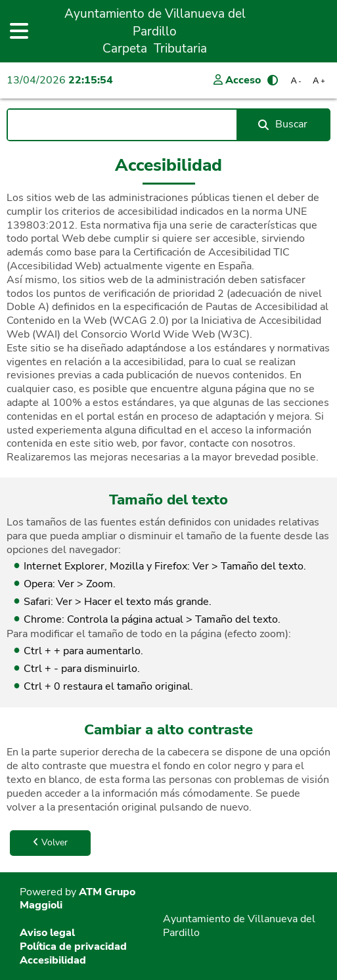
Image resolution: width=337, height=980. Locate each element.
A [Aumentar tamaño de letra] (319, 80)
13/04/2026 (60, 80)
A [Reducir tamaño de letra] (296, 80)
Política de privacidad (73, 947)
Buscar (283, 124)
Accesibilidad (53, 960)
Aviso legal (47, 933)
